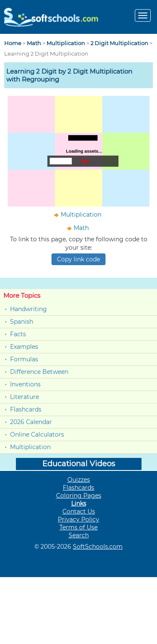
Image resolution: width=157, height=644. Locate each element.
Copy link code (78, 259)
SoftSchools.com (98, 547)
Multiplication (66, 43)
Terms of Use (78, 527)
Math (34, 43)
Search (79, 535)
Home (13, 43)
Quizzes (79, 480)
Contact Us (79, 511)
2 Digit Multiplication (119, 43)
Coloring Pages (79, 496)
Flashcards (26, 409)
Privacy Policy (78, 519)
